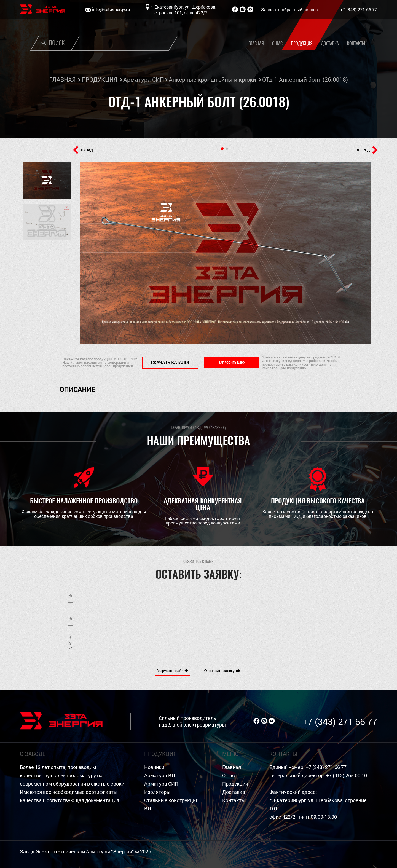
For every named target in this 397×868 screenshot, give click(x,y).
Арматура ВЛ (160, 775)
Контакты (356, 43)
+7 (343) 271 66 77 (359, 10)
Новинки (154, 767)
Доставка (330, 43)
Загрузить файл (172, 671)
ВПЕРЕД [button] (366, 150)
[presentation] (249, 641)
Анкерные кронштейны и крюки (212, 79)
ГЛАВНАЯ (62, 79)
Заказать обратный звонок (289, 10)
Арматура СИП (144, 79)
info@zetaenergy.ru (111, 9)
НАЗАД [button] (83, 150)
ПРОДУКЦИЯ (99, 79)
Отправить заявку (222, 671)
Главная (256, 43)
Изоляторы (157, 792)
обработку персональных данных (278, 617)
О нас (277, 43)
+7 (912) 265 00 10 (347, 775)
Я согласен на (263, 617)
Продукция (302, 43)
